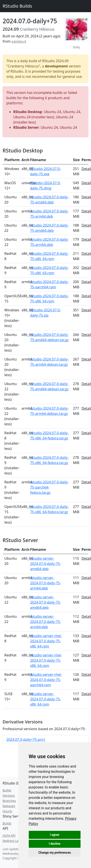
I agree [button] (55, 835)
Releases (9, 806)
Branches (9, 801)
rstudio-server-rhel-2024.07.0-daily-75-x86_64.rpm (46, 641)
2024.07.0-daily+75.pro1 (26, 739)
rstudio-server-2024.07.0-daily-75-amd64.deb (45, 564)
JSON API (9, 835)
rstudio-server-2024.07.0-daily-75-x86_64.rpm (45, 699)
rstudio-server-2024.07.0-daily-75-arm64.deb (45, 583)
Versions (9, 795)
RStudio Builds (17, 6)
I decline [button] (55, 844)
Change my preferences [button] (55, 853)
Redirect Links (13, 841)
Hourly (7, 811)
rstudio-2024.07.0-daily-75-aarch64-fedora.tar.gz (49, 487)
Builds (7, 790)
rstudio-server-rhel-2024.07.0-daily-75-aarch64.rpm (46, 680)
